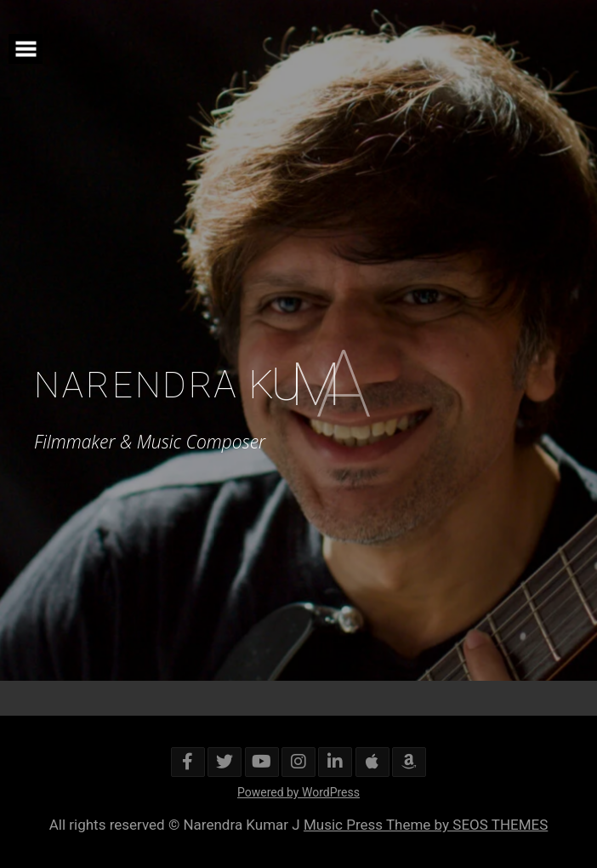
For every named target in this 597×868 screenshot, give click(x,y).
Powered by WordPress (298, 792)
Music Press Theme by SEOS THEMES (426, 825)
